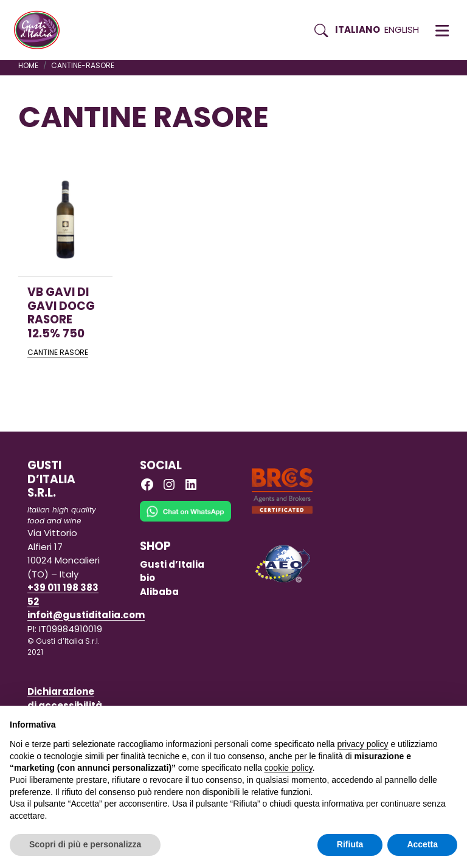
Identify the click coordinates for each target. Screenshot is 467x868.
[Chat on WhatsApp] (185, 519)
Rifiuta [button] (350, 844)
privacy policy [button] (363, 744)
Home (28, 65)
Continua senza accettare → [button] (401, 721)
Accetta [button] (422, 844)
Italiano (358, 29)
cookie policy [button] (289, 768)
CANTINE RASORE (58, 352)
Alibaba (159, 592)
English (402, 29)
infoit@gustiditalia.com (86, 615)
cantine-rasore (83, 65)
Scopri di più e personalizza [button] (85, 844)
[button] (442, 30)
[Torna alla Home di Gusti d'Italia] (41, 30)
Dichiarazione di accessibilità (65, 698)
